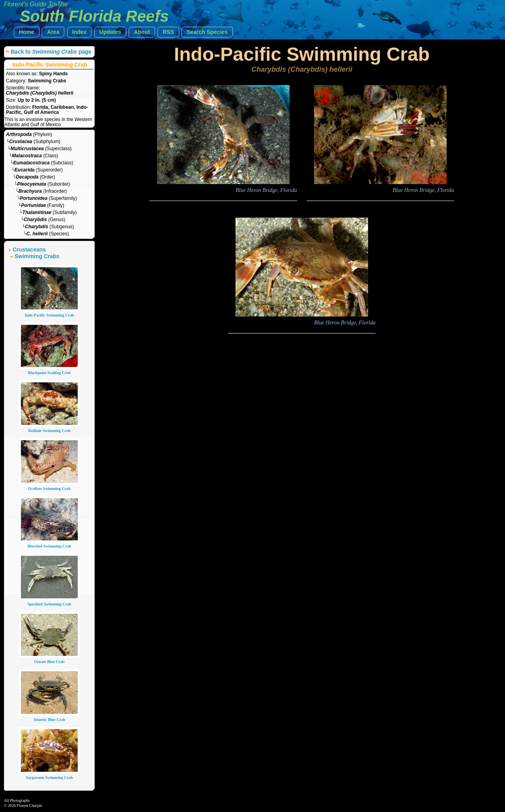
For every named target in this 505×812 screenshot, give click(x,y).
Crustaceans (29, 250)
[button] (27, 32)
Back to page (51, 52)
